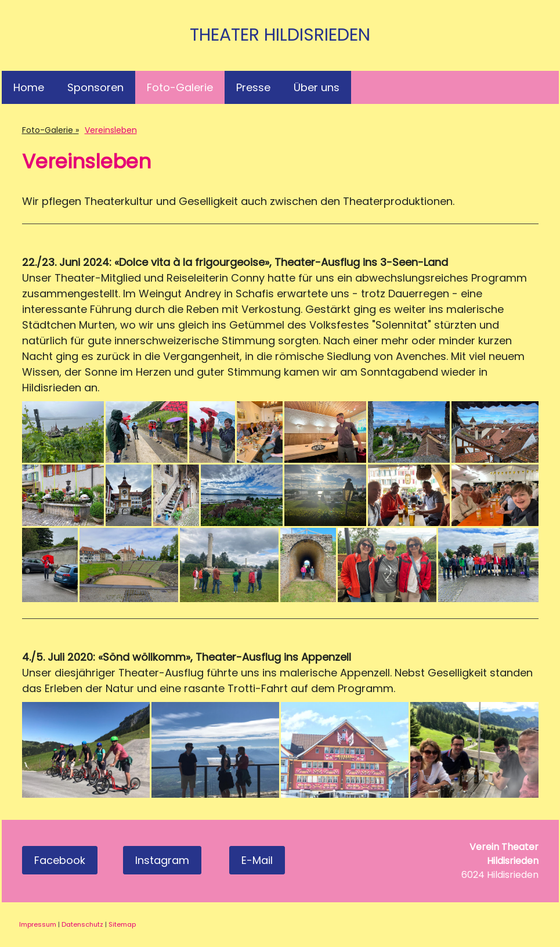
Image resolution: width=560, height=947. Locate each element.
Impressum (38, 924)
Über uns (317, 87)
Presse (253, 87)
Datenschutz (82, 924)
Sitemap (122, 924)
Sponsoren (95, 87)
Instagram (162, 860)
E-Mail (257, 860)
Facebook (60, 860)
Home (29, 87)
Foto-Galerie (180, 87)
